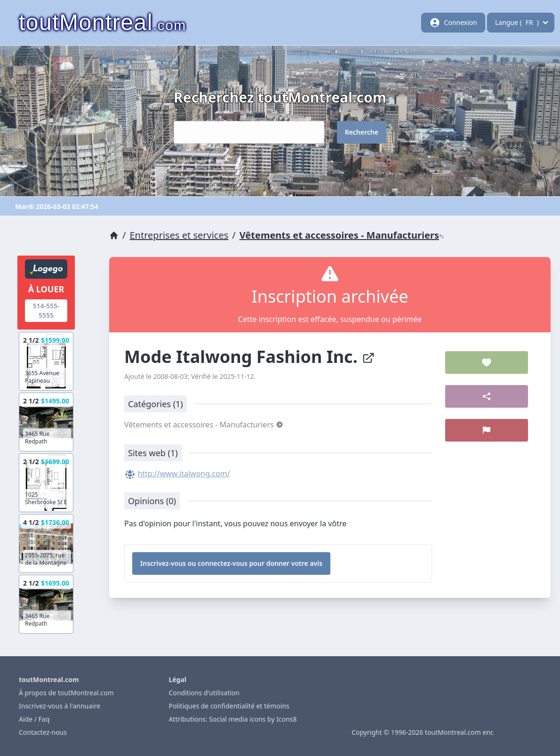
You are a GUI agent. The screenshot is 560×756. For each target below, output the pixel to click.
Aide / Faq (34, 719)
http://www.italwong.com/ (184, 474)
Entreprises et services (179, 235)
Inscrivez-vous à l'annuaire (60, 706)
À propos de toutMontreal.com (66, 693)
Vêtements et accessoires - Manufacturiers (342, 235)
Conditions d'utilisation (204, 693)
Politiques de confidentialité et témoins (229, 706)
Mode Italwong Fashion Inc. (250, 357)
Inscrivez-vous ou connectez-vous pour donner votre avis (231, 563)
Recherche (362, 132)
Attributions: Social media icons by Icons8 (232, 719)
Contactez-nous (43, 732)
